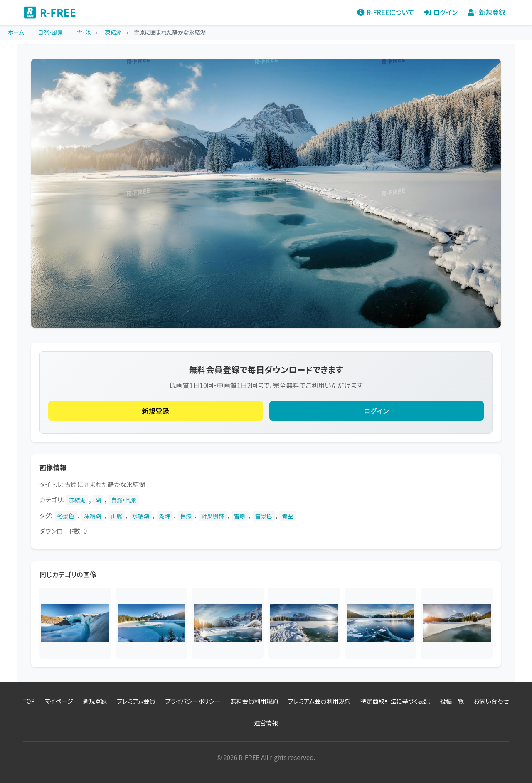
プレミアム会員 (136, 701)
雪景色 (264, 516)
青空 (287, 516)
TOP (29, 701)
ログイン (377, 411)
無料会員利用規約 (254, 701)
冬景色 (66, 516)
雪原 (240, 516)
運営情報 (266, 722)
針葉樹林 (213, 516)
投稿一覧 (452, 701)
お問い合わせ (491, 701)
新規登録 (155, 411)
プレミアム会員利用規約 (319, 701)
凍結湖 (77, 500)
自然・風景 (124, 500)
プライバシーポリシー (193, 701)
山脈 (117, 516)
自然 (186, 516)
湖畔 (165, 516)
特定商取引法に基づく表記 (395, 701)
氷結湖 (141, 516)
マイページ (59, 701)
